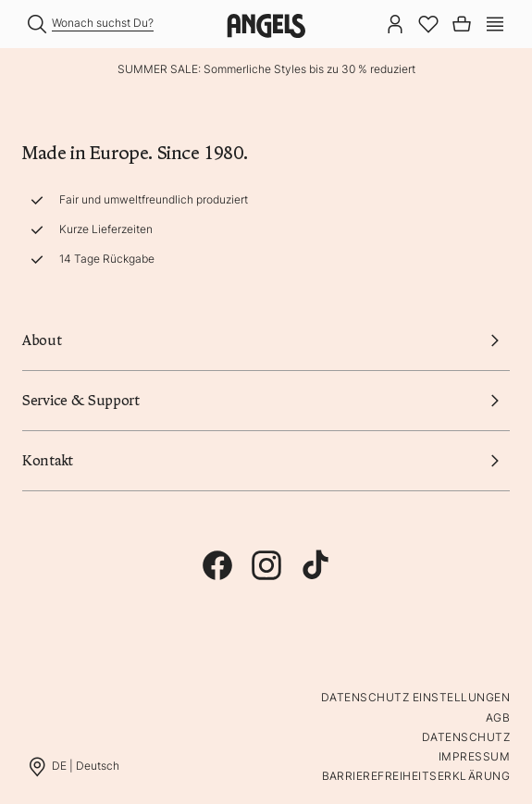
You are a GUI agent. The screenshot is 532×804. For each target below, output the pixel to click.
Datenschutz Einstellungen (415, 697)
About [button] (266, 340)
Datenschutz (466, 737)
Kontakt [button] (266, 461)
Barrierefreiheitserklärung (416, 776)
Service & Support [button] (266, 401)
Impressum (474, 756)
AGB (498, 717)
